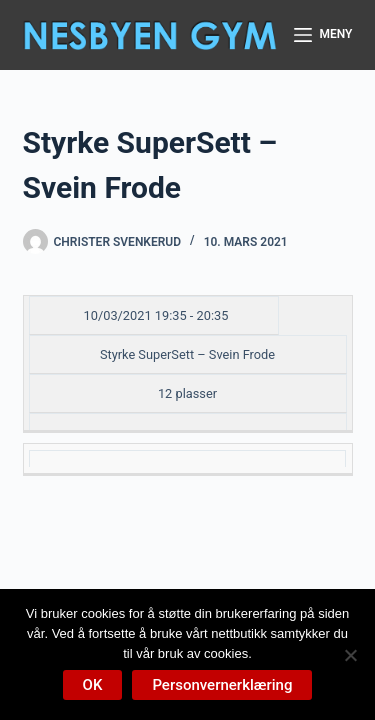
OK (93, 685)
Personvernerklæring (222, 685)
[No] (350, 655)
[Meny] (323, 35)
